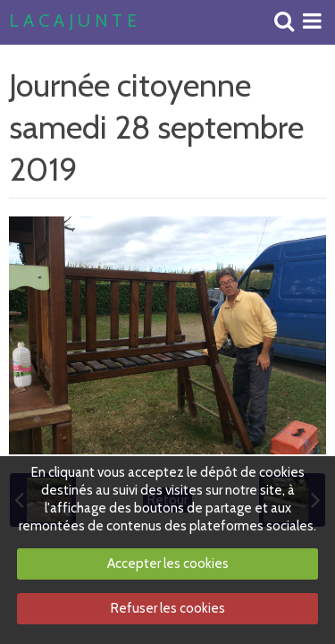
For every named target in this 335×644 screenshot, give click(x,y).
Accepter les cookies (168, 563)
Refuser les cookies (168, 608)
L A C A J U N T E (73, 21)
